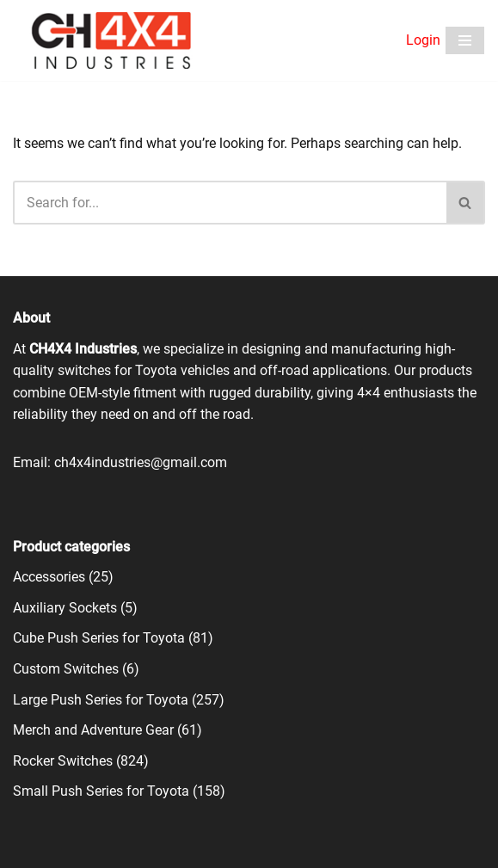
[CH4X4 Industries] (112, 40)
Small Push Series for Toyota (101, 791)
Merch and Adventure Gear (93, 730)
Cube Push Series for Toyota (99, 638)
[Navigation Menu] (465, 40)
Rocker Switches (63, 761)
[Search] (230, 203)
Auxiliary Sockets (65, 608)
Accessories (49, 577)
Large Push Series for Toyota (101, 700)
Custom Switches (66, 669)
